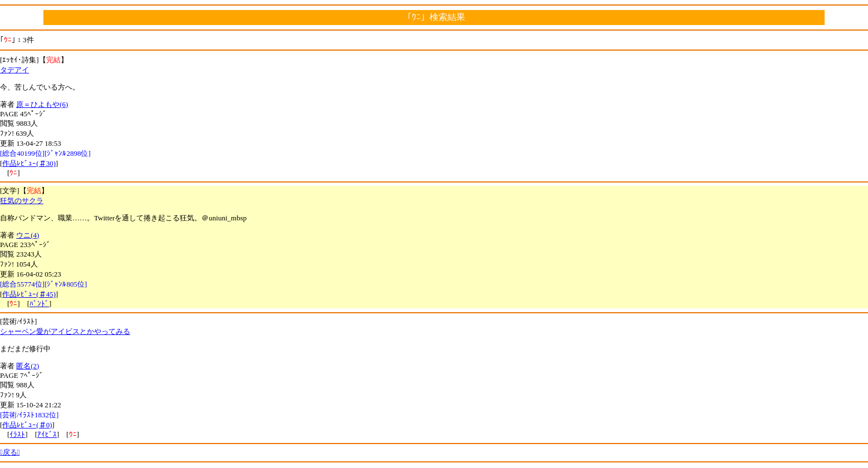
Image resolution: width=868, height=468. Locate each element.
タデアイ (14, 70)
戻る (10, 452)
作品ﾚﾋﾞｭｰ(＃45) (29, 294)
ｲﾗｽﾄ (17, 434)
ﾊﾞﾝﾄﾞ (39, 304)
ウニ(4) (28, 235)
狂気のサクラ (22, 201)
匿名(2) (28, 366)
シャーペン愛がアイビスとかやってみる (65, 331)
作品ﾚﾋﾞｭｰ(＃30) (29, 163)
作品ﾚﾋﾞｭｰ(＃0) (27, 425)
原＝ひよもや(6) (42, 104)
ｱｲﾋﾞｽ (47, 434)
